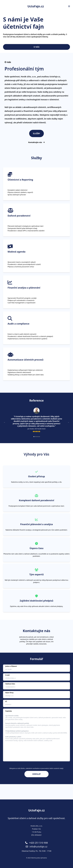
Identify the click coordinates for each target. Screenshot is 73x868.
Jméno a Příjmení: (11, 666)
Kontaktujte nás (37, 142)
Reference (37, 401)
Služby (37, 133)
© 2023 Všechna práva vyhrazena (36, 858)
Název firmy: (10, 693)
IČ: (6, 701)
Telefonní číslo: (10, 684)
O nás (36, 47)
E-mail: (8, 675)
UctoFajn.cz (36, 6)
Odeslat (36, 774)
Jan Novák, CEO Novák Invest (37, 429)
